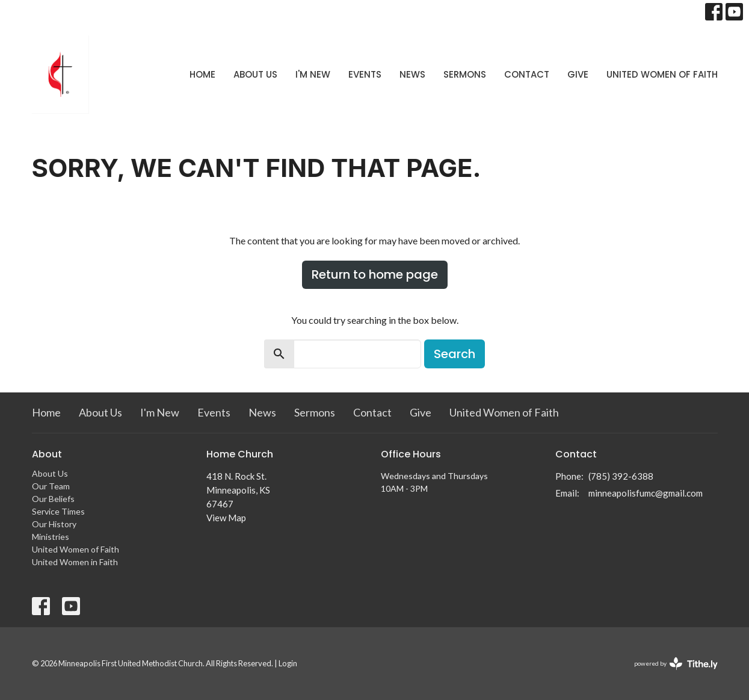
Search (455, 354)
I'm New (313, 74)
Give (578, 74)
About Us (255, 74)
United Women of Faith (662, 74)
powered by (676, 664)
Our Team (51, 486)
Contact (527, 74)
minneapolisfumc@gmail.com (646, 493)
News (412, 74)
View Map (226, 518)
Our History (54, 524)
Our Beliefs (53, 499)
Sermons (465, 74)
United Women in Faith (75, 562)
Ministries (51, 537)
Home (202, 74)
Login (288, 663)
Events (365, 74)
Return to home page (375, 274)
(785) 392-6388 (621, 476)
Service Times (58, 511)
